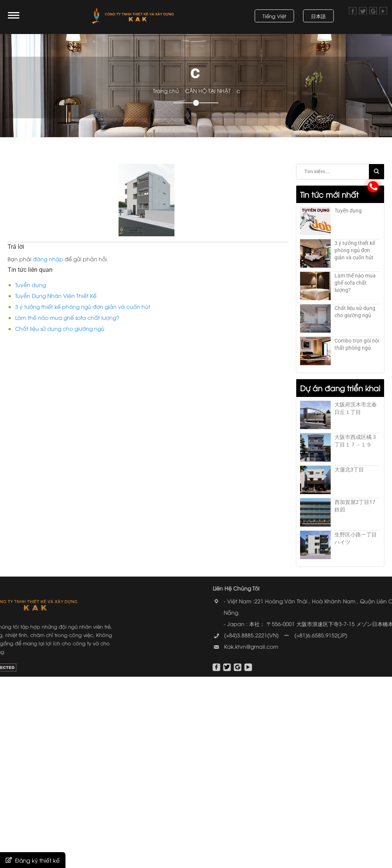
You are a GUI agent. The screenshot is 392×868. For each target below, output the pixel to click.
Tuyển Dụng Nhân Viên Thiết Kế (56, 295)
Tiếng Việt (274, 16)
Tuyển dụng (30, 284)
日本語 (318, 16)
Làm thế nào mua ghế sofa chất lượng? (67, 317)
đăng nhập (48, 259)
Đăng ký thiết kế (37, 860)
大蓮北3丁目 (349, 470)
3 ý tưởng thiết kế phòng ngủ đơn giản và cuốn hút (83, 306)
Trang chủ (181, 91)
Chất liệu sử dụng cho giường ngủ (60, 328)
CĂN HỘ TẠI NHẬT (222, 91)
